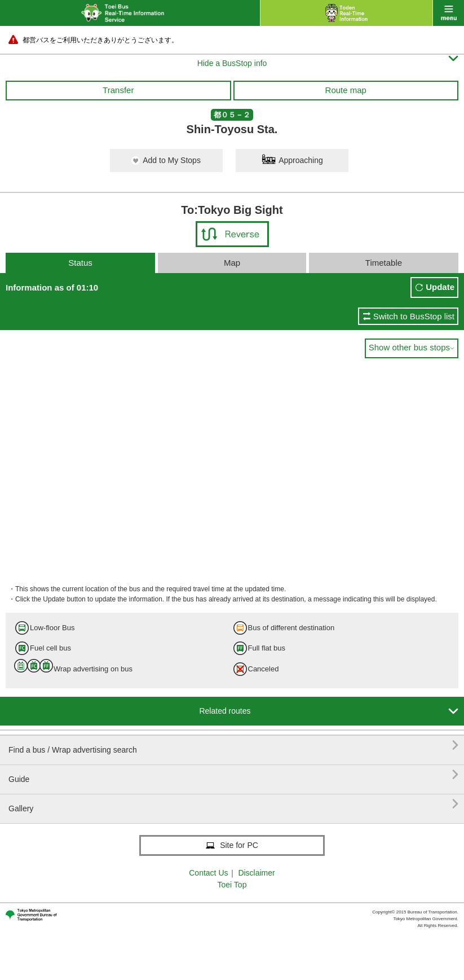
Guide (233, 775)
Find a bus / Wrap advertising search (233, 746)
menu (448, 13)
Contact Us (208, 873)
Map (232, 263)
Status (80, 263)
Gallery (233, 804)
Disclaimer (256, 873)
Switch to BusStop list (414, 316)
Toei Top (232, 885)
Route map (346, 90)
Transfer (118, 90)
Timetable (384, 263)
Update (440, 287)
